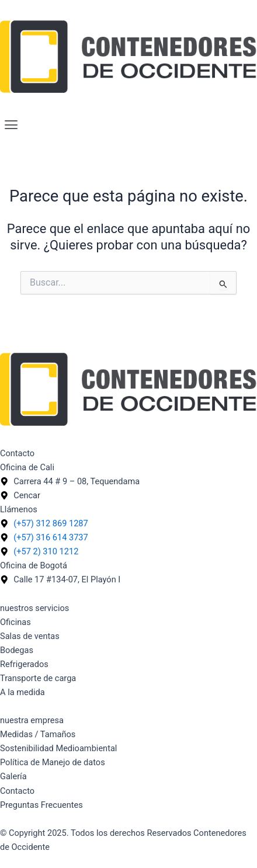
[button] (128, 126)
